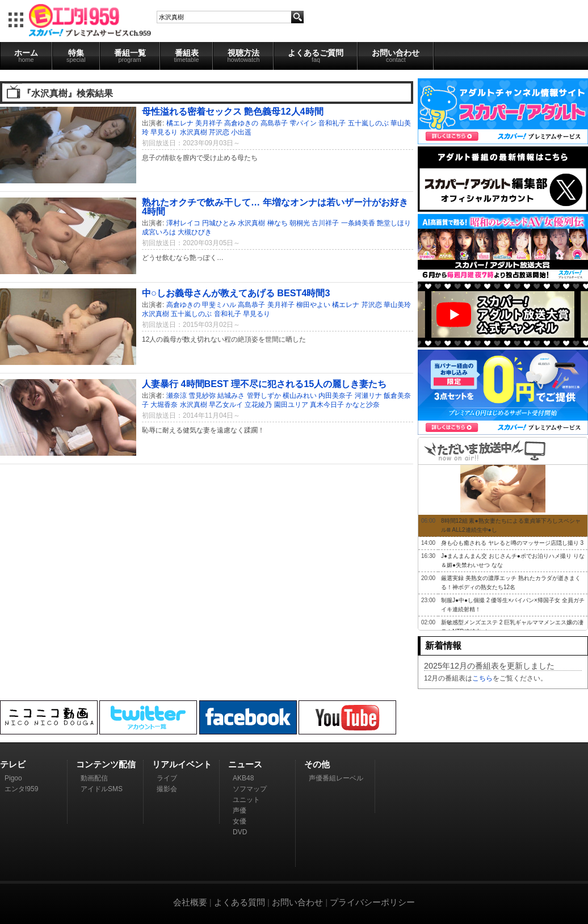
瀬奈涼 (177, 396)
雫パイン (303, 123)
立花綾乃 (258, 405)
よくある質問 (240, 902)
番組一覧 (130, 56)
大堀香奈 (164, 405)
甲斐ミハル (219, 305)
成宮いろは (159, 232)
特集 (76, 56)
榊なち (278, 223)
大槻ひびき (195, 232)
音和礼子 (332, 123)
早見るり (164, 132)
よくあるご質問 (316, 56)
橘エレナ (180, 123)
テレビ (13, 764)
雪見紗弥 (202, 396)
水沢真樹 (194, 132)
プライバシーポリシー (372, 902)
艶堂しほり (394, 223)
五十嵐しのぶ (368, 123)
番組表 (187, 56)
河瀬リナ (368, 396)
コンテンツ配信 (106, 764)
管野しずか (264, 396)
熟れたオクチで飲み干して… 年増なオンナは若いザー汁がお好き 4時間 (275, 207)
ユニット (246, 800)
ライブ (167, 778)
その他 (317, 764)
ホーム (26, 56)
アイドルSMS (102, 789)
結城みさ (231, 396)
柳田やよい (313, 305)
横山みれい (300, 396)
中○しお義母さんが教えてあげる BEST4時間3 (236, 293)
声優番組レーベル (336, 778)
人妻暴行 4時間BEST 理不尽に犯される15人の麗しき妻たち (264, 384)
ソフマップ (250, 789)
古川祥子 (325, 223)
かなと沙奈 (363, 405)
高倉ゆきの (241, 123)
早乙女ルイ (226, 405)
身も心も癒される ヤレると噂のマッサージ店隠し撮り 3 (512, 543)
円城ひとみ (219, 223)
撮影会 (167, 789)
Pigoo (13, 778)
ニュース (245, 764)
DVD (240, 832)
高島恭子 (274, 123)
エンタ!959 (21, 789)
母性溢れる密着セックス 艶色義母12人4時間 (233, 111)
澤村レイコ (183, 223)
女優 (240, 821)
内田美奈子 (335, 396)
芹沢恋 (219, 132)
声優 (240, 810)
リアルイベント (182, 764)
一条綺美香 (358, 223)
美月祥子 (209, 123)
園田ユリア (291, 405)
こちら (482, 678)
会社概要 (190, 902)
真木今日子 (327, 405)
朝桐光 (300, 223)
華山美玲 (397, 305)
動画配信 (94, 778)
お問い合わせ (396, 56)
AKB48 (243, 778)
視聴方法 (243, 56)
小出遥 (241, 132)
